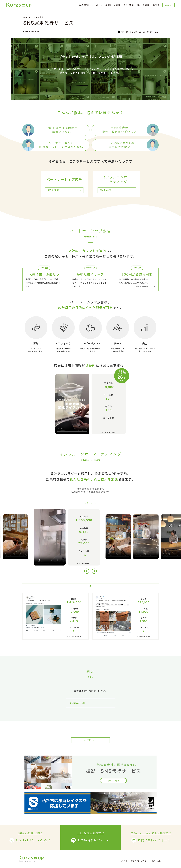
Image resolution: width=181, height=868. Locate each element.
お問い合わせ (157, 861)
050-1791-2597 (33, 840)
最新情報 (146, 5)
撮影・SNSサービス (132, 5)
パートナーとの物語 (104, 5)
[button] (87, 571)
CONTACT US (77, 703)
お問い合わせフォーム (94, 840)
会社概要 (124, 861)
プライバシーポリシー (140, 861)
